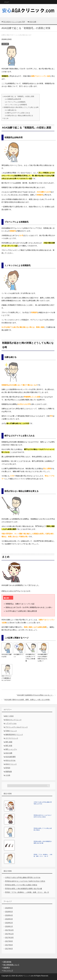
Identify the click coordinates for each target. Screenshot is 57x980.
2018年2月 (9, 923)
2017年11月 (9, 934)
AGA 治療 (5, 44)
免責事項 (7, 968)
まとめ (6, 118)
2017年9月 (9, 941)
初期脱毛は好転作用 (13, 99)
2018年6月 (9, 908)
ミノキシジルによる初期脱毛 (16, 105)
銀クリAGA (9, 716)
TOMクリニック (11, 731)
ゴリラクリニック (12, 738)
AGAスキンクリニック (13, 720)
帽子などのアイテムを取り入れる (17, 113)
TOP (14, 22)
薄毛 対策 (9, 746)
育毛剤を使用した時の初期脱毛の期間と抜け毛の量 (24, 889)
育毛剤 (8, 768)
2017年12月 (9, 930)
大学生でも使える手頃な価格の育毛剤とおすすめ (23, 878)
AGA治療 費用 (10, 757)
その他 (8, 775)
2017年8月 (9, 945)
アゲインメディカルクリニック (17, 727)
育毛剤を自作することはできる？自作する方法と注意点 (25, 881)
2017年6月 (9, 949)
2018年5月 (9, 912)
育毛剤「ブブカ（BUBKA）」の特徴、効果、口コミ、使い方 (27, 892)
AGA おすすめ (10, 760)
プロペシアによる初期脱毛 (15, 102)
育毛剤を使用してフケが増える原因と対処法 (21, 885)
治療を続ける (11, 110)
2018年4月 (9, 915)
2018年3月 (9, 919)
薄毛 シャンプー (11, 749)
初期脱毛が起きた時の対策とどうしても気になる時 (21, 107)
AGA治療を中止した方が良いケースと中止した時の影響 (31, 657)
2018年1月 (9, 926)
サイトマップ (8, 971)
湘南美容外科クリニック (14, 735)
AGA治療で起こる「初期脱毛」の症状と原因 (18, 96)
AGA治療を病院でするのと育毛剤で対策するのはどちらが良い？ (43, 657)
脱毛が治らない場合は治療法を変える (19, 115)
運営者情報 (7, 962)
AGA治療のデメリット (19, 655)
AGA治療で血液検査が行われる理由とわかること (35, 695)
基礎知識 (9, 772)
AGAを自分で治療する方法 (7, 655)
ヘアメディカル (11, 723)
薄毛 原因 (9, 742)
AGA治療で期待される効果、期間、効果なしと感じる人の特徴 (27, 700)
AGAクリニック (11, 764)
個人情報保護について (11, 965)
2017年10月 (9, 938)
